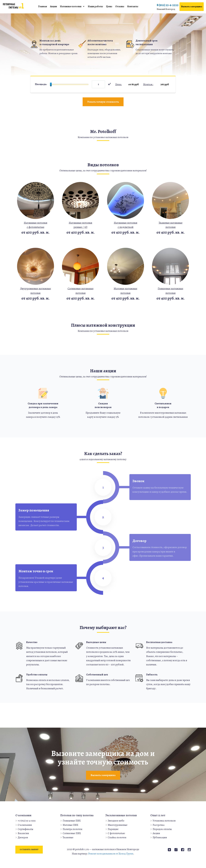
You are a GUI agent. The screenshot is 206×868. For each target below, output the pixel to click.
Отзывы (120, 6)
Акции (53, 6)
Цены (109, 6)
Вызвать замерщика (192, 6)
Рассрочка (159, 825)
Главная (43, 6)
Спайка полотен (117, 837)
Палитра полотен (72, 829)
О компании (25, 825)
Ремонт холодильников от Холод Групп (111, 854)
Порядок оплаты (162, 829)
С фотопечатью (116, 833)
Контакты (133, 6)
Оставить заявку (29, 849)
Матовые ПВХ (70, 825)
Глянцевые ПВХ (72, 821)
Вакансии (23, 833)
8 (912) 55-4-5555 (168, 7)
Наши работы (95, 6)
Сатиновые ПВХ (72, 833)
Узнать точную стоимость (103, 102)
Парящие (113, 829)
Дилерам (23, 837)
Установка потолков (164, 821)
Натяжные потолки (71, 6)
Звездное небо (116, 821)
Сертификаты (25, 829)
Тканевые (68, 837)
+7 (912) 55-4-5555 (27, 821)
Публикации (160, 837)
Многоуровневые (118, 825)
